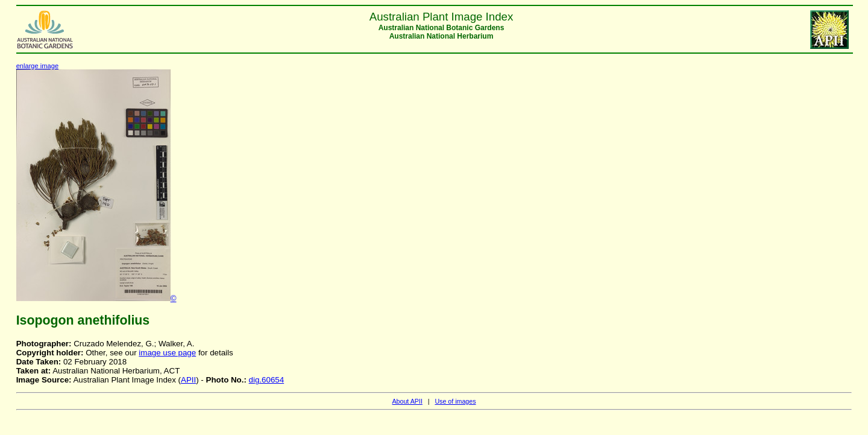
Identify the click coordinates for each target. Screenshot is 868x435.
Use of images (455, 401)
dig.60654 (267, 380)
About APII (407, 401)
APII (188, 380)
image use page (167, 353)
